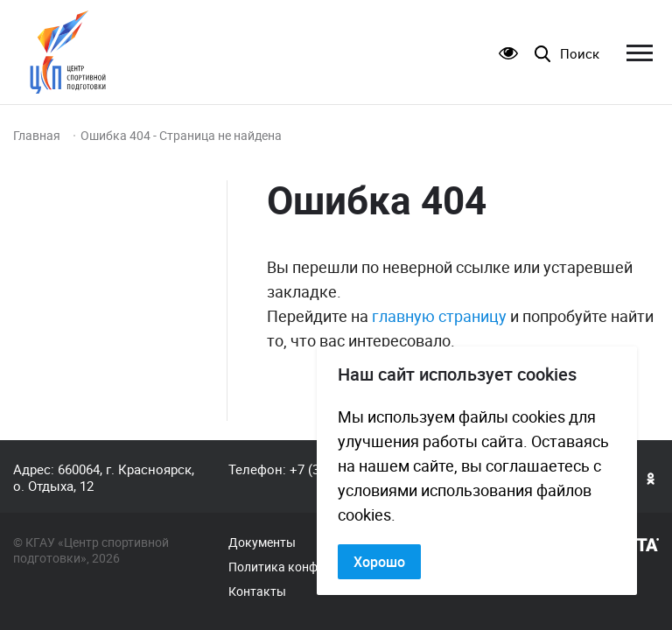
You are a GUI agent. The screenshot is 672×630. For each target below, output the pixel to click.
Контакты (257, 591)
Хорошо (379, 562)
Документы (262, 542)
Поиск (580, 54)
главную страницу (439, 316)
